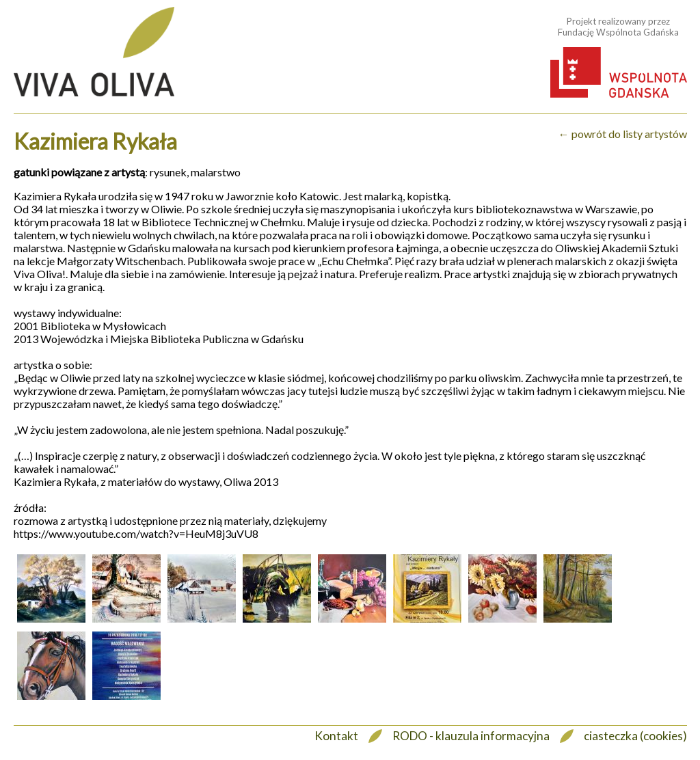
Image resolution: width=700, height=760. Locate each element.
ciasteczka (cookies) (635, 736)
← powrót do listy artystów (623, 134)
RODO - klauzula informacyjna (471, 736)
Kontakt (336, 736)
